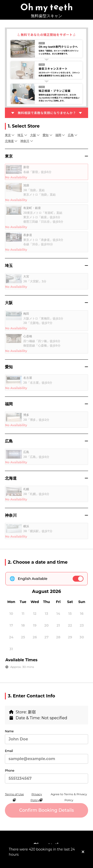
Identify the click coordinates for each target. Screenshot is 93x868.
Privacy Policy (37, 797)
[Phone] (46, 779)
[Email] (46, 759)
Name (9, 731)
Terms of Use (14, 797)
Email (9, 751)
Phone (10, 771)
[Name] (46, 739)
